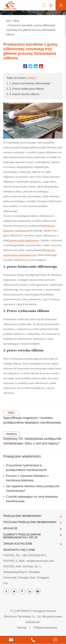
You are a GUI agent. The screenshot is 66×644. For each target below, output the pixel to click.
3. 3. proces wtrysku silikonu (23, 94)
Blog (16, 21)
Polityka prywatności (45, 628)
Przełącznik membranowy (33, 516)
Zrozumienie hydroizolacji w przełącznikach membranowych (26, 468)
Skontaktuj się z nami (19, 550)
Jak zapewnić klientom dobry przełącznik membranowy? (33, 489)
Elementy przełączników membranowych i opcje (33, 536)
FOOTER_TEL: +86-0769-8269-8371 (25, 555)
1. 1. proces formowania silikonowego (28, 83)
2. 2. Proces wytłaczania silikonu (25, 89)
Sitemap (22, 628)
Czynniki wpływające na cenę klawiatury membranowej (32, 499)
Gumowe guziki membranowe (23, 240)
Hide (31, 78)
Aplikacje (33, 528)
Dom (9, 21)
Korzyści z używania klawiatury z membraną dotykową (27, 478)
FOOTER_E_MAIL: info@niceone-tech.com (29, 561)
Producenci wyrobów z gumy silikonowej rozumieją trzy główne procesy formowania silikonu (31, 30)
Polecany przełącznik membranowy (33, 522)
